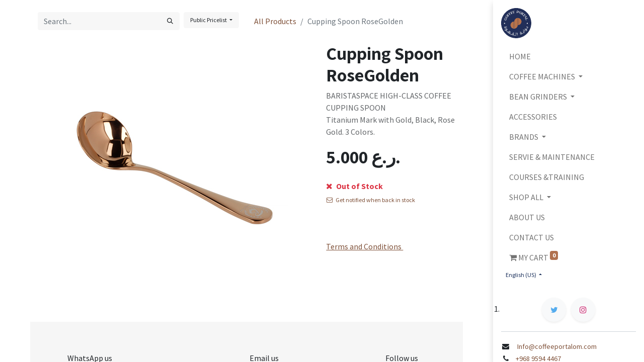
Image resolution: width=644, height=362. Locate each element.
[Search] (170, 21)
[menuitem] (569, 56)
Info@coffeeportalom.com (556, 346)
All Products (275, 21)
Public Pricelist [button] (209, 20)
